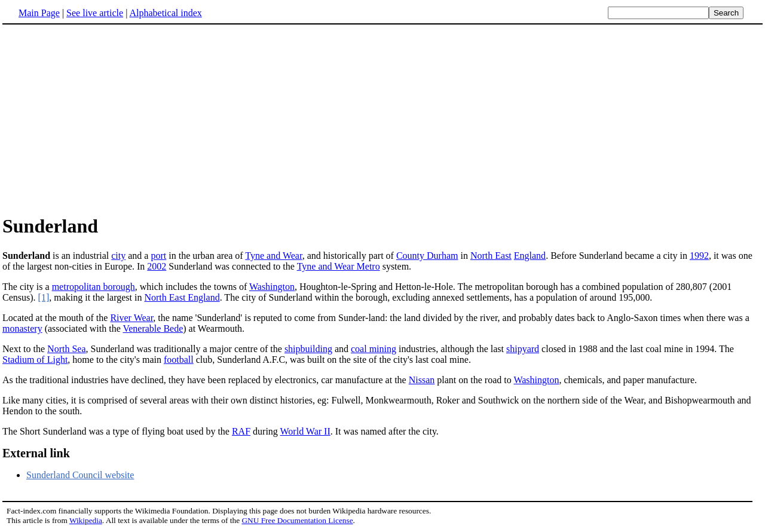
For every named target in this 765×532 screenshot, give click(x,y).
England (530, 256)
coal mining (374, 349)
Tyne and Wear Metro (339, 266)
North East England (182, 297)
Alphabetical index (165, 13)
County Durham (427, 256)
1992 (699, 256)
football (179, 360)
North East (491, 256)
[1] (44, 297)
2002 (157, 266)
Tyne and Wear (273, 256)
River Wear (131, 318)
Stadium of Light (35, 360)
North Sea (66, 349)
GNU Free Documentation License (297, 520)
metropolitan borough (94, 287)
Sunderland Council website (80, 475)
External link (36, 453)
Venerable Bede (153, 328)
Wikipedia (86, 520)
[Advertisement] (103, 119)
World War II (305, 431)
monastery (22, 328)
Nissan (422, 380)
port (158, 256)
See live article (95, 13)
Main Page (39, 13)
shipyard (523, 349)
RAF (241, 431)
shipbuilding (308, 349)
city (118, 256)
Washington (272, 287)
